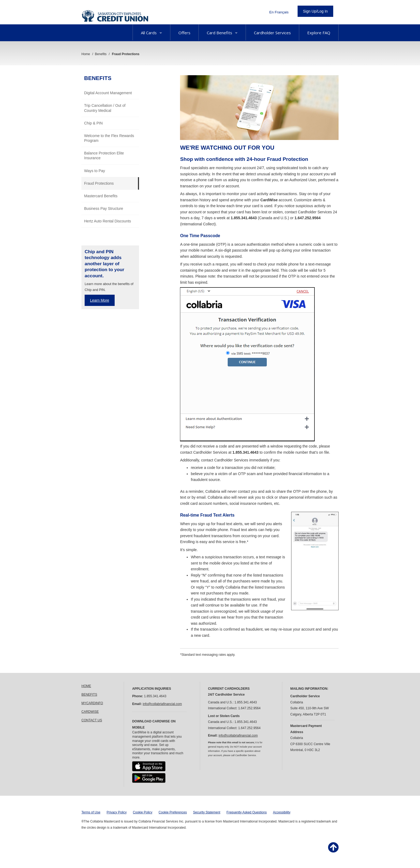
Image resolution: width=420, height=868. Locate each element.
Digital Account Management (108, 93)
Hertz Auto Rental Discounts (108, 221)
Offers (184, 33)
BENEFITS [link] (89, 695)
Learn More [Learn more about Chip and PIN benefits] (100, 300)
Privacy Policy (117, 812)
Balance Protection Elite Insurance (104, 156)
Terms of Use (91, 812)
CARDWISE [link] (90, 712)
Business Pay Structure (104, 209)
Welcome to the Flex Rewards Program (109, 138)
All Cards (151, 33)
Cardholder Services (272, 33)
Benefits (98, 78)
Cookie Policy (143, 812)
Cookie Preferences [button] (173, 812)
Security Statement (207, 812)
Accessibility (282, 812)
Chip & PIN (93, 123)
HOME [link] (86, 686)
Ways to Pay (95, 171)
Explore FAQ (319, 33)
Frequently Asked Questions (247, 812)
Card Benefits (222, 33)
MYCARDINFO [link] (92, 703)
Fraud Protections (99, 183)
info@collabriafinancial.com (162, 704)
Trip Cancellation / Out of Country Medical (105, 108)
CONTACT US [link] (92, 720)
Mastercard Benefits (101, 196)
